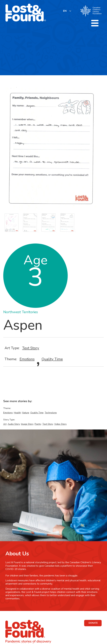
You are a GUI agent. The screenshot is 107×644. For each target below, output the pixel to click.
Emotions (27, 359)
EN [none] (65, 11)
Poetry (38, 424)
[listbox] (67, 11)
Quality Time (52, 359)
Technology (51, 413)
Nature (26, 413)
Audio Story (14, 424)
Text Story (31, 348)
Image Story (27, 424)
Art (5, 424)
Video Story (60, 424)
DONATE (93, 623)
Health (17, 413)
